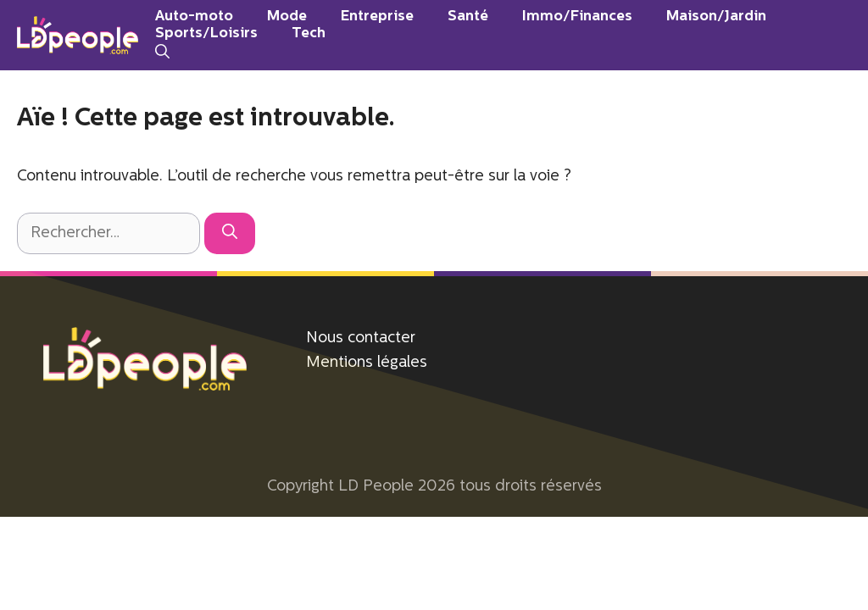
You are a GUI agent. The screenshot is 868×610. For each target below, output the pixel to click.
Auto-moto (194, 17)
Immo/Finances (577, 17)
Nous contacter (361, 338)
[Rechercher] (230, 233)
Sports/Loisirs (206, 33)
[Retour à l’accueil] (78, 35)
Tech (309, 33)
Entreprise (377, 17)
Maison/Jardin (716, 17)
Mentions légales (367, 363)
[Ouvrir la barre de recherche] (162, 52)
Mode (287, 17)
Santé (468, 17)
